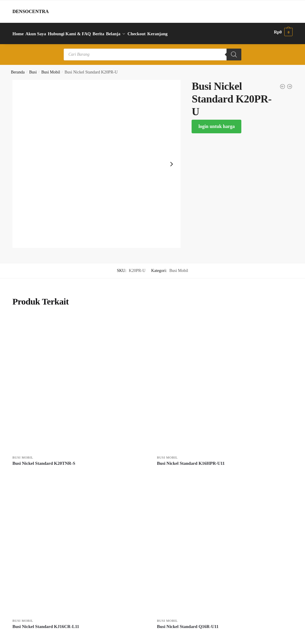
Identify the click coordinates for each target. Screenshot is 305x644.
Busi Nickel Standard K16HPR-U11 (191, 460)
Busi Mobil (50, 69)
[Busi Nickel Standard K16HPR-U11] (225, 381)
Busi (33, 69)
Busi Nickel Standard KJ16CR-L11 (46, 623)
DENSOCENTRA (31, 11)
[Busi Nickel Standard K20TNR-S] (80, 381)
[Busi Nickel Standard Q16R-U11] (225, 544)
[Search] (234, 51)
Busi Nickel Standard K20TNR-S (44, 460)
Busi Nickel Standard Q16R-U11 (188, 623)
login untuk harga (217, 123)
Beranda (18, 69)
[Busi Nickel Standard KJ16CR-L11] (80, 544)
